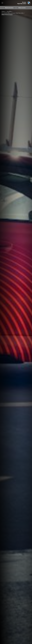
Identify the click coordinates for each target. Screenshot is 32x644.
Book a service (22, 8)
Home (3, 11)
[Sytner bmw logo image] (24, 3)
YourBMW (9, 11)
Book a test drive (9, 8)
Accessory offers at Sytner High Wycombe (13, 13)
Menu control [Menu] (2, 3)
